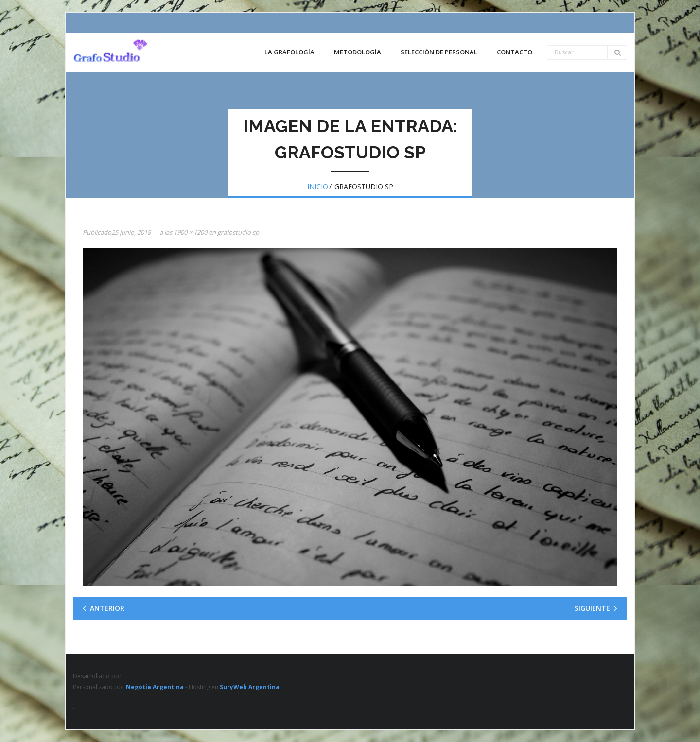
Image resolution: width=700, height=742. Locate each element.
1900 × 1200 (190, 232)
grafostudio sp (238, 232)
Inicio (318, 186)
